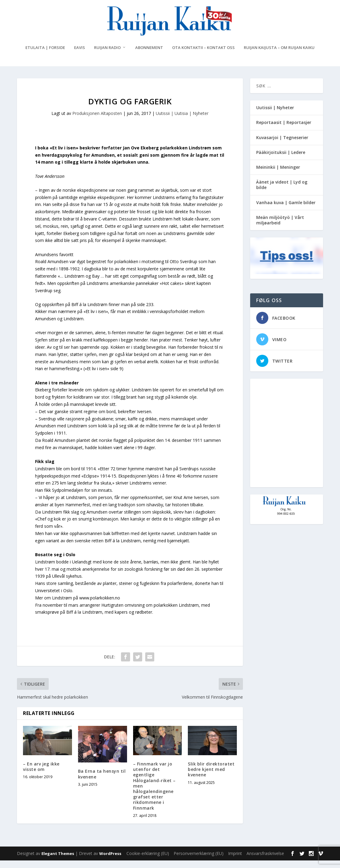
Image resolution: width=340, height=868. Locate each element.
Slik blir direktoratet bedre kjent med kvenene (211, 777)
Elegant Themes (58, 861)
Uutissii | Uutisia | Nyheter (182, 121)
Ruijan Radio (107, 55)
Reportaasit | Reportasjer (284, 130)
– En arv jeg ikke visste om (41, 774)
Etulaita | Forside (45, 55)
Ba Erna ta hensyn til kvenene (102, 781)
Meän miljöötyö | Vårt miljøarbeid (280, 228)
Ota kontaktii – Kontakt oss (203, 55)
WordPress (110, 861)
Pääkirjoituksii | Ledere (281, 160)
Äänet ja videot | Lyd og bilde (282, 192)
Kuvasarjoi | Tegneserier (282, 145)
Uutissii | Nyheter (275, 115)
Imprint (235, 861)
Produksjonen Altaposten (97, 121)
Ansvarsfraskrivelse (265, 861)
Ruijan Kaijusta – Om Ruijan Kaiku (279, 55)
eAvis (80, 55)
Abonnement (149, 55)
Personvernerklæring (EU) (199, 861)
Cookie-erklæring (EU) (148, 861)
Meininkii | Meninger (278, 175)
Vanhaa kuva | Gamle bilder (286, 210)
